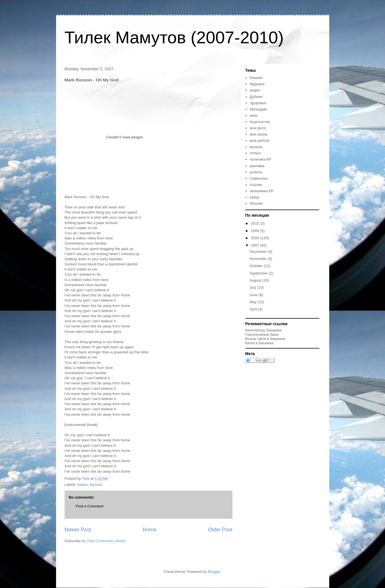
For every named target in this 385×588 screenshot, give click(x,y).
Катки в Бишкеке (260, 343)
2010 (256, 223)
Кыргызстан (260, 122)
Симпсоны (259, 178)
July (253, 287)
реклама (257, 166)
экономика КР (262, 191)
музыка (96, 484)
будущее (257, 84)
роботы (256, 172)
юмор (255, 197)
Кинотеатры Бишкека (263, 330)
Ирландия (258, 109)
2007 (256, 245)
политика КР (261, 159)
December (259, 252)
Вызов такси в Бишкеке (265, 339)
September (259, 273)
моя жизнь (259, 134)
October (257, 266)
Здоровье (258, 103)
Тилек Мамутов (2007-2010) (174, 37)
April (254, 309)
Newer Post (78, 530)
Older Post (220, 530)
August (256, 280)
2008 (256, 238)
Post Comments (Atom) (106, 541)
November (259, 259)
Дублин (256, 97)
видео (83, 484)
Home (150, 530)
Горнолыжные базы (262, 334)
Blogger (214, 572)
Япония (256, 203)
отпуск (255, 153)
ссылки (256, 185)
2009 (256, 231)
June (254, 295)
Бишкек (256, 78)
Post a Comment (90, 506)
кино (254, 115)
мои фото (258, 128)
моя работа (260, 141)
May (254, 302)
